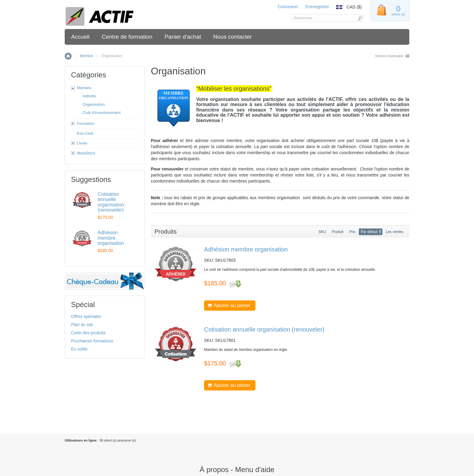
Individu (89, 96)
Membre (86, 56)
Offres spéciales (86, 316)
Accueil (80, 37)
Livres (82, 143)
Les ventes (394, 232)
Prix (352, 232)
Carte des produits (88, 333)
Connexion (288, 7)
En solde (79, 349)
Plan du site (82, 325)
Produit (338, 232)
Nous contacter (232, 37)
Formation (86, 123)
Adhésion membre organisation (246, 249)
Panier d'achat (183, 37)
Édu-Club (85, 133)
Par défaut (369, 232)
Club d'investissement (102, 113)
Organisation (94, 104)
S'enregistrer (317, 7)
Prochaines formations (92, 341)
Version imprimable (389, 56)
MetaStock (86, 153)
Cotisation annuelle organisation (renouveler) (264, 329)
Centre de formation (127, 37)
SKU (322, 232)
